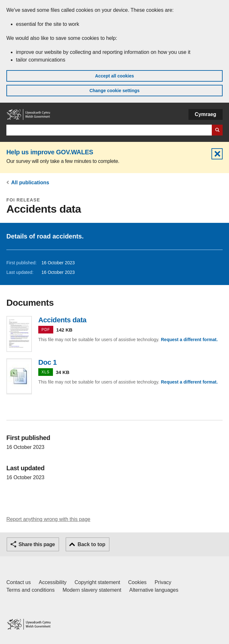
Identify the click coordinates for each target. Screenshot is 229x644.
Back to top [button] (91, 544)
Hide (217, 154)
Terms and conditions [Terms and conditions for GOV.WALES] (30, 590)
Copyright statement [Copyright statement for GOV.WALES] (97, 582)
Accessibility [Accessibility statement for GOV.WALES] (52, 582)
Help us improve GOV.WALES (50, 152)
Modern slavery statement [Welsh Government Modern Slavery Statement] (92, 590)
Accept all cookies (114, 76)
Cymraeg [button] (206, 114)
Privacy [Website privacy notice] (163, 582)
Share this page (37, 544)
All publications (30, 183)
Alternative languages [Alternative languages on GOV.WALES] (154, 590)
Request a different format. (189, 340)
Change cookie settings (114, 91)
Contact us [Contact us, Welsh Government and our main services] (18, 582)
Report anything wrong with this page (48, 519)
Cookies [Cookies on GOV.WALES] (137, 582)
